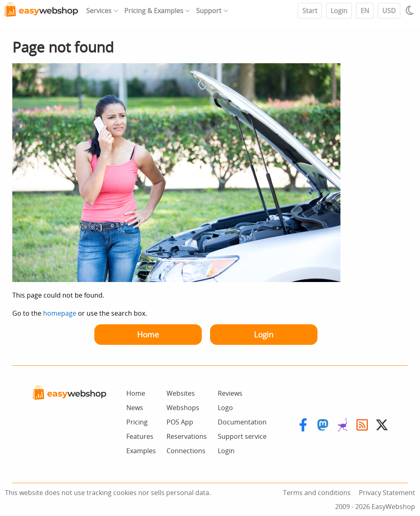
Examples (141, 451)
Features (140, 436)
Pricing (137, 422)
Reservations (187, 436)
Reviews (230, 393)
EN (365, 11)
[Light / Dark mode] (411, 10)
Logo (225, 408)
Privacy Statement (387, 493)
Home (148, 334)
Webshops (183, 408)
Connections (186, 451)
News (135, 408)
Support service (242, 436)
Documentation (242, 422)
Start (310, 11)
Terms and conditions (317, 493)
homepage (60, 313)
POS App (180, 422)
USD (389, 11)
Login (339, 11)
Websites (181, 393)
